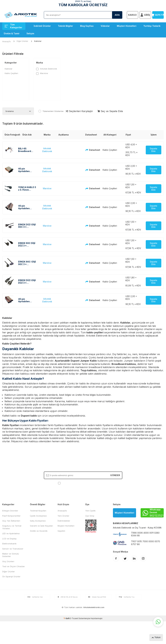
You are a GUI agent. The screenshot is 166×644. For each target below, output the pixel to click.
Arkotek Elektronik (47, 69)
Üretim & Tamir (12, 33)
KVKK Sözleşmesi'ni (72, 483)
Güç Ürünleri (8, 561)
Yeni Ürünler (63, 516)
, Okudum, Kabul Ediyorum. (83, 483)
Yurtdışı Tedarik (152, 26)
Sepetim (61, 531)
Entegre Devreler (10, 511)
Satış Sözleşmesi (38, 521)
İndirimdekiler (64, 521)
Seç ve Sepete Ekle (110, 111)
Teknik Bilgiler (65, 26)
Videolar (105, 26)
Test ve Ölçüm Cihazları (14, 566)
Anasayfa (6, 41)
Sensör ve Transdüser (13, 549)
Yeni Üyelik (90, 511)
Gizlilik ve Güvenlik (39, 531)
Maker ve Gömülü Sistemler (11, 555)
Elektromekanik (9, 544)
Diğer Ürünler (22, 41)
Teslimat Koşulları (38, 511)
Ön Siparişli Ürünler (11, 576)
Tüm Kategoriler (13, 26)
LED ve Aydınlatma (11, 533)
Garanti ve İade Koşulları (41, 526)
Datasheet (90, 150)
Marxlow (42, 73)
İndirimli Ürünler (42, 26)
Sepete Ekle (154, 150)
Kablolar (9, 69)
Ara (117, 15)
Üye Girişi (90, 516)
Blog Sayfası (87, 26)
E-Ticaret (74, 618)
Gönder (115, 475)
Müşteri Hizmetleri (127, 26)
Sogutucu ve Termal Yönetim (12, 527)
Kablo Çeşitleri (11, 73)
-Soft (67, 618)
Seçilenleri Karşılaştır (79, 111)
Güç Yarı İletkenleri (11, 521)
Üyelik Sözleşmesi (38, 516)
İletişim (30, 33)
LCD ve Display (9, 539)
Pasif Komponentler (11, 516)
